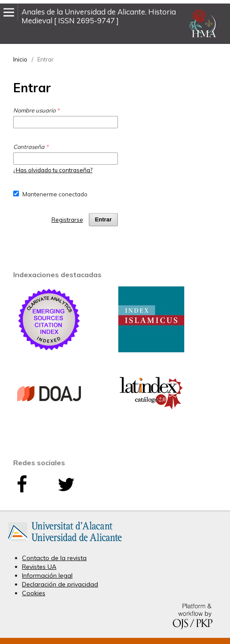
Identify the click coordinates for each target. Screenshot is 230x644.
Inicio (20, 59)
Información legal (47, 575)
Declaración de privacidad (60, 584)
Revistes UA (39, 567)
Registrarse (67, 220)
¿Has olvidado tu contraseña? (53, 170)
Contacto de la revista (54, 558)
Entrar (103, 219)
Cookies (34, 593)
